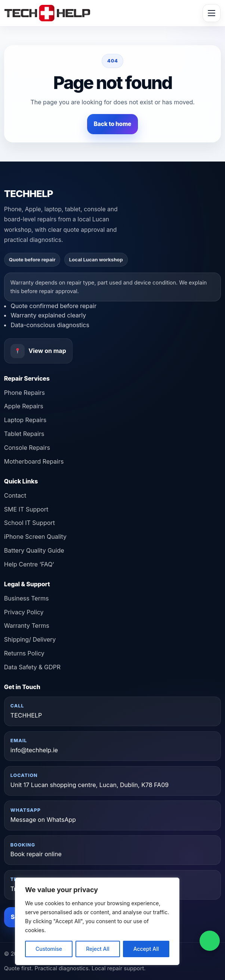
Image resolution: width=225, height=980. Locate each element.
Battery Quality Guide (34, 550)
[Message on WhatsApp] (210, 941)
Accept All (146, 949)
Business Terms (27, 598)
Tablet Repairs (24, 434)
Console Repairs (27, 448)
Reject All (98, 949)
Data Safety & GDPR (32, 667)
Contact (15, 495)
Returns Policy (24, 653)
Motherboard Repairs (34, 461)
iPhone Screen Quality (35, 537)
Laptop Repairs (25, 420)
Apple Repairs (24, 406)
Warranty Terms (27, 626)
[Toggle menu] (212, 13)
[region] (97, 921)
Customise (49, 949)
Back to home (112, 124)
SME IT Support (26, 509)
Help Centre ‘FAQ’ (29, 564)
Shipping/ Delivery (30, 639)
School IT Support (30, 523)
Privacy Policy (24, 612)
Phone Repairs (24, 393)
